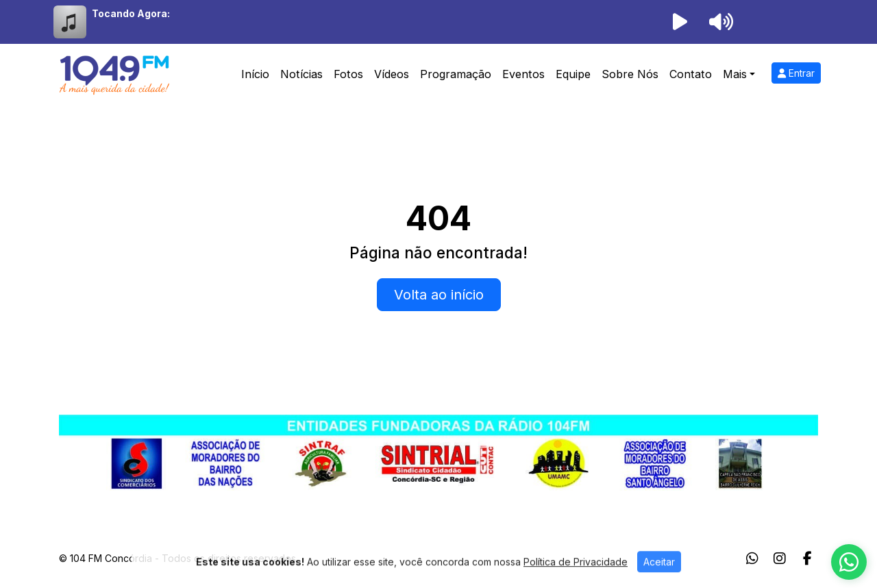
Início (255, 74)
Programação (456, 74)
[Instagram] (780, 559)
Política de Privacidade (576, 576)
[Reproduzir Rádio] (680, 22)
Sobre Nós (630, 74)
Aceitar (659, 576)
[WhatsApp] (752, 559)
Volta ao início (439, 295)
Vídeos (392, 74)
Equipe (573, 74)
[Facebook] (807, 559)
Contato (691, 74)
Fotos (348, 74)
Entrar (796, 73)
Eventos (523, 74)
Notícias (301, 74)
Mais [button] (735, 74)
